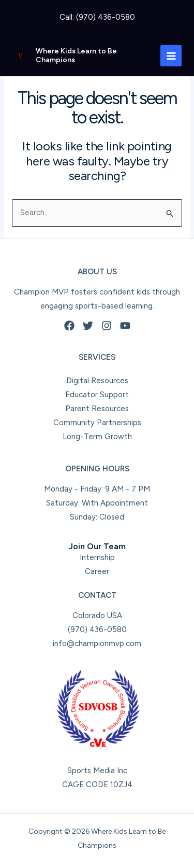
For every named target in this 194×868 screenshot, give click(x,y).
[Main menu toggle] (171, 56)
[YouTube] (125, 326)
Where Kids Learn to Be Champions (76, 55)
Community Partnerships (97, 423)
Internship (97, 557)
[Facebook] (69, 326)
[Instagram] (107, 326)
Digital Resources (97, 381)
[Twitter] (88, 326)
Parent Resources (97, 409)
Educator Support (97, 395)
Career (97, 571)
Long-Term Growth (97, 437)
